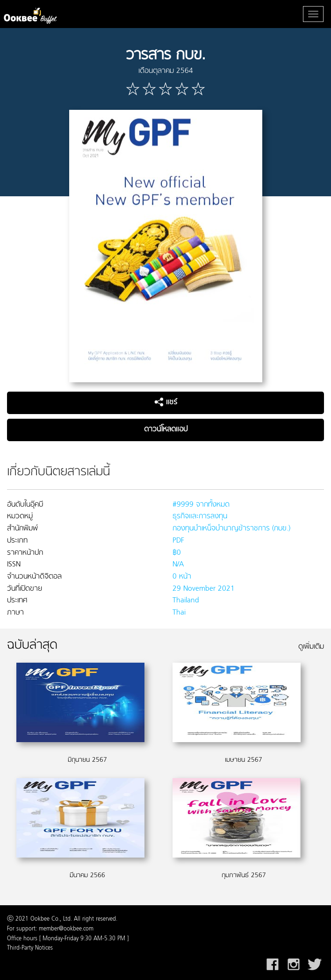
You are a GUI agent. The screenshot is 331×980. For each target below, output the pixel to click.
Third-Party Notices (30, 948)
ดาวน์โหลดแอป (166, 429)
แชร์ (166, 402)
